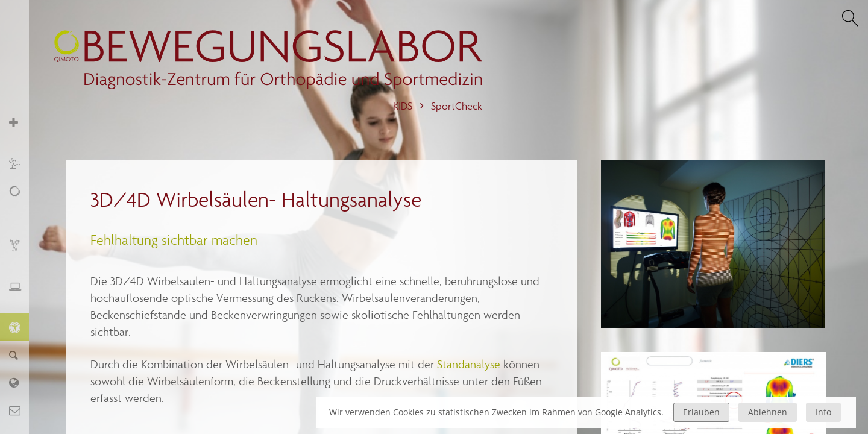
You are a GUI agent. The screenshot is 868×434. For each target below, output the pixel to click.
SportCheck (457, 106)
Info (823, 412)
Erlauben (701, 412)
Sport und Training (21, 163)
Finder (21, 355)
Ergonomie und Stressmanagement (21, 293)
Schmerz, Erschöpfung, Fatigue (21, 204)
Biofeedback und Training (21, 252)
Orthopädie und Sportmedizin (21, 129)
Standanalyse (470, 364)
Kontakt (21, 410)
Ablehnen (768, 412)
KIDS (403, 106)
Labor (21, 382)
